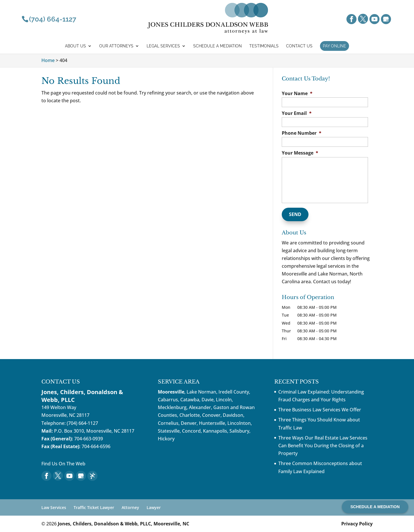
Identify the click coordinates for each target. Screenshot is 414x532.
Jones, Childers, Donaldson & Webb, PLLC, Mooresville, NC (123, 524)
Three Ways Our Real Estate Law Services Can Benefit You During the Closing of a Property (323, 446)
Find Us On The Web (63, 464)
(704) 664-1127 (82, 423)
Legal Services (163, 46)
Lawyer (154, 507)
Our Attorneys (116, 46)
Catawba (190, 400)
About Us (75, 46)
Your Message (300, 153)
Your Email (297, 113)
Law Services (54, 507)
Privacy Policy (357, 524)
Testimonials (264, 46)
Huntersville (212, 423)
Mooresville (171, 392)
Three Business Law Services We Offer (320, 410)
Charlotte (190, 415)
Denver (189, 423)
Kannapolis (215, 431)
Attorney (130, 507)
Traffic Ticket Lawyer (94, 507)
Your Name (297, 94)
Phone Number (302, 133)
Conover (211, 415)
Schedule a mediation (217, 46)
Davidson (233, 415)
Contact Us (299, 46)
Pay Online (335, 46)
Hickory (166, 439)
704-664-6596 (96, 446)
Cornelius (168, 423)
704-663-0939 (89, 439)
